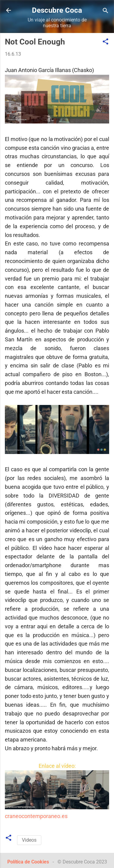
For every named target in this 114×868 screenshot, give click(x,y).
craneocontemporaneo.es (36, 816)
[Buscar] (105, 11)
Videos (29, 840)
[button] (105, 42)
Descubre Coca (57, 10)
